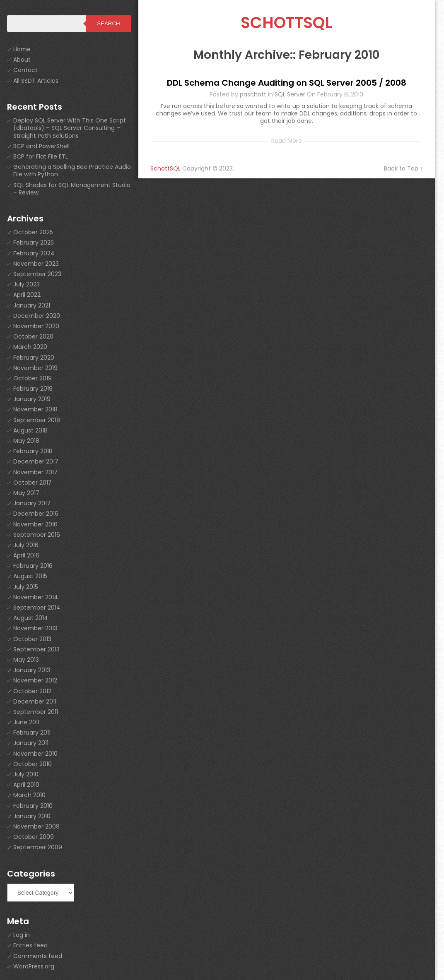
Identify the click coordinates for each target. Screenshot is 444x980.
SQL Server (290, 94)
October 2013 (32, 639)
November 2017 (35, 472)
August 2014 (31, 618)
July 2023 (27, 284)
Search (109, 23)
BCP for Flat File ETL (41, 156)
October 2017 (33, 483)
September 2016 (37, 535)
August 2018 (30, 430)
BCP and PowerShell (41, 146)
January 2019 (32, 399)
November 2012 (35, 680)
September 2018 (37, 420)
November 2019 (35, 368)
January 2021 (32, 305)
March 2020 (30, 347)
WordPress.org (34, 966)
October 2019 (33, 378)
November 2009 (36, 826)
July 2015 (26, 587)
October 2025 (33, 232)
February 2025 (34, 243)
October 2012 (32, 691)
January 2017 (32, 503)
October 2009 (34, 837)
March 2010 (29, 795)
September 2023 (37, 274)
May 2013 (26, 660)
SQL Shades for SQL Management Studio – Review (72, 189)
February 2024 (34, 253)
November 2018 (35, 409)
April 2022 (27, 295)
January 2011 (31, 743)
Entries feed (30, 945)
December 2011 (35, 701)
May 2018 (26, 441)
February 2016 (33, 566)
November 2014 (36, 597)
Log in (22, 935)
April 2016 (26, 555)
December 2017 (36, 461)
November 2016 (35, 524)
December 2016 (36, 514)
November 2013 (35, 628)
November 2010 (35, 754)
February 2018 (33, 451)
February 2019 (33, 389)
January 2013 (32, 670)
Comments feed (38, 956)
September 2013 (36, 649)
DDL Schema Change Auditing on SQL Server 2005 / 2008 (287, 83)
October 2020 (33, 336)
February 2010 (33, 806)
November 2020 (36, 326)
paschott (253, 94)
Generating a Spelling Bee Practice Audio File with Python (72, 171)
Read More (287, 141)
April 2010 (26, 785)
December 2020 (37, 316)
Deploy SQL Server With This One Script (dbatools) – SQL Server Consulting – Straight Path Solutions (70, 128)
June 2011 (26, 722)
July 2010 (26, 774)
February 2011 (32, 733)
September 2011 (36, 712)
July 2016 (26, 545)
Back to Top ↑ (403, 168)
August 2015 (30, 576)
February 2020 (34, 358)
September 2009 (38, 847)
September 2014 (37, 608)
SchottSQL (286, 23)
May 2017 (26, 493)
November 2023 (36, 264)
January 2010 (32, 816)
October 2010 (33, 764)
